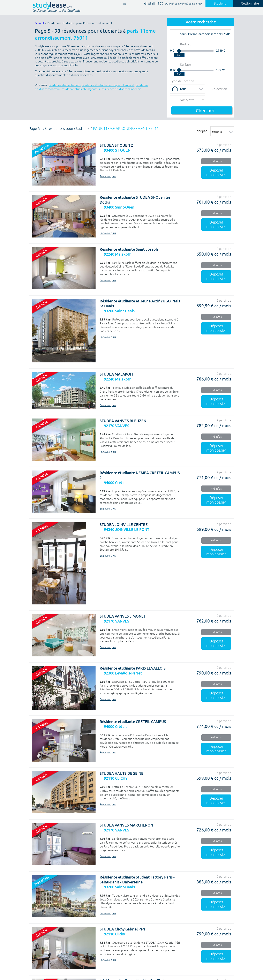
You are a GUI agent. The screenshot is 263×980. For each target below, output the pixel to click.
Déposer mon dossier (216, 173)
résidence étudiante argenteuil (81, 89)
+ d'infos (216, 161)
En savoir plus (108, 176)
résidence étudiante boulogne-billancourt (108, 85)
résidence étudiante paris (65, 85)
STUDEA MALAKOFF (117, 374)
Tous (183, 89)
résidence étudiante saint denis (122, 89)
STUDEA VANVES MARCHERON (126, 825)
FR (123, 4)
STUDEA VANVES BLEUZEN (123, 421)
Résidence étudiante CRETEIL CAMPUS (133, 722)
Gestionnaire (248, 3)
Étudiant (217, 3)
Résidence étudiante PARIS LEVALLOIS (133, 668)
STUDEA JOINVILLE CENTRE (124, 525)
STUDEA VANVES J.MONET (123, 616)
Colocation (217, 89)
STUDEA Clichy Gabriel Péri (122, 929)
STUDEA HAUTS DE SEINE (122, 773)
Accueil (39, 23)
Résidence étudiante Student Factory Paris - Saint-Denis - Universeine (137, 880)
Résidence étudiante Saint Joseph (129, 249)
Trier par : (202, 131)
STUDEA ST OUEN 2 (116, 145)
